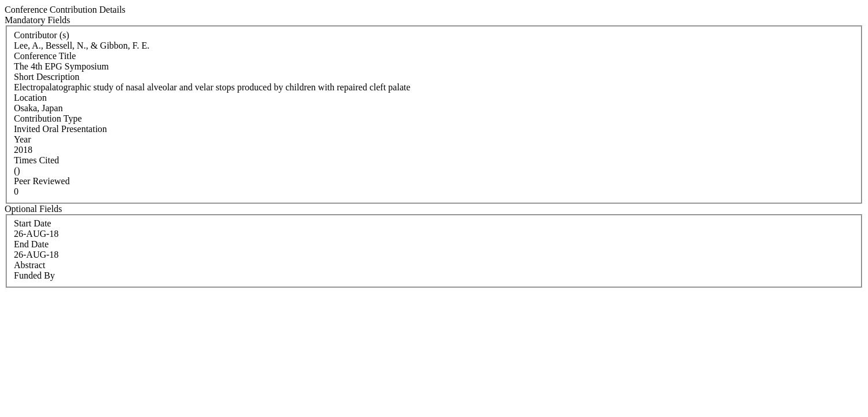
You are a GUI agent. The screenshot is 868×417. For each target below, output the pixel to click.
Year (22, 139)
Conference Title (45, 56)
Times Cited (36, 160)
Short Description (47, 77)
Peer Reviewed (42, 181)
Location (30, 98)
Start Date (32, 223)
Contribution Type (48, 118)
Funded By (34, 275)
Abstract (30, 265)
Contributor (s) (42, 35)
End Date (31, 244)
